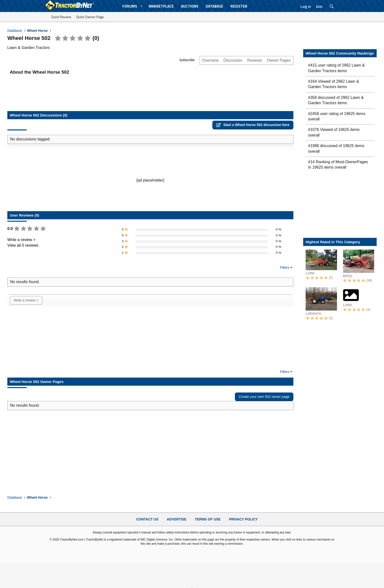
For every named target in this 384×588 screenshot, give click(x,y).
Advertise (177, 519)
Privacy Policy (243, 519)
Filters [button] (285, 267)
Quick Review (61, 17)
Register (239, 6)
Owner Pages (279, 60)
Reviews (255, 60)
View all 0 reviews (23, 245)
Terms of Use (208, 519)
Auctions (190, 6)
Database (214, 6)
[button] (142, 6)
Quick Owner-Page (90, 17)
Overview (210, 60)
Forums (130, 6)
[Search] (332, 6)
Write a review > (21, 240)
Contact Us (147, 519)
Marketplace (161, 6)
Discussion (233, 60)
